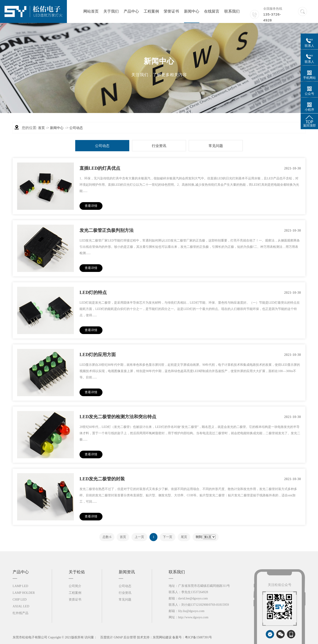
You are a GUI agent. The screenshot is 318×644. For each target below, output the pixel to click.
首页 (41, 128)
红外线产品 (20, 613)
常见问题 (216, 146)
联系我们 (232, 11)
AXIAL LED (21, 606)
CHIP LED (20, 600)
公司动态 (76, 128)
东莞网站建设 (162, 637)
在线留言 (212, 11)
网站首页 (91, 11)
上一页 (139, 537)
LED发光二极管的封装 (102, 479)
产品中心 (131, 11)
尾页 (184, 537)
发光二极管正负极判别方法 (107, 230)
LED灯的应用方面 (98, 355)
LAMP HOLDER (24, 593)
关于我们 (111, 11)
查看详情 (91, 206)
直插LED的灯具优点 (100, 168)
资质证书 (75, 600)
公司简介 (75, 586)
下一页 (168, 537)
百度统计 (107, 637)
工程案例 (151, 11)
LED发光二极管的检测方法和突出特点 (118, 417)
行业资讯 (159, 146)
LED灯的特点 (93, 292)
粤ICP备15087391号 (198, 637)
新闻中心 (192, 11)
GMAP (118, 637)
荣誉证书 (171, 11)
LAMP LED (20, 586)
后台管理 (130, 637)
